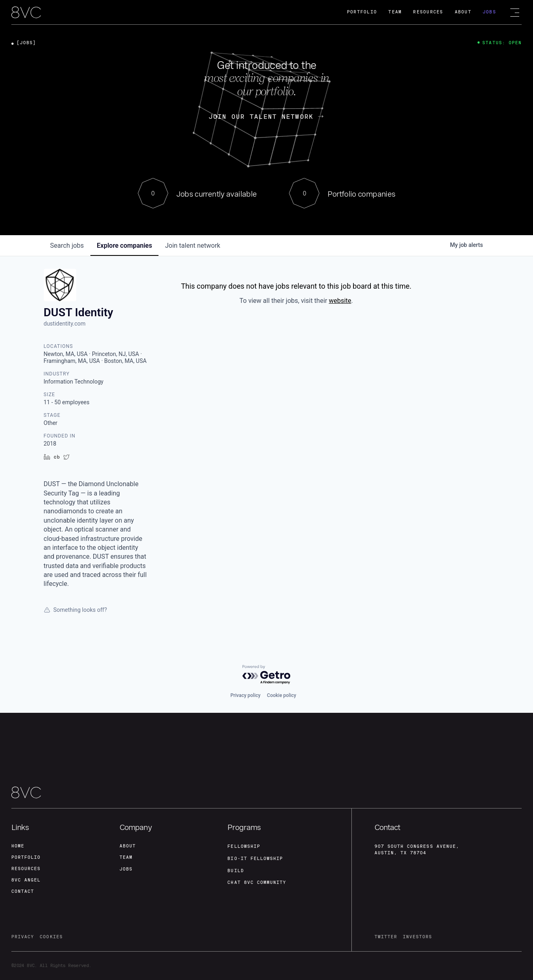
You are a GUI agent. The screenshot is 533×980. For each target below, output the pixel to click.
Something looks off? (75, 610)
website (340, 301)
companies (124, 246)
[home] (26, 13)
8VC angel (26, 880)
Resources (428, 12)
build (235, 871)
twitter (386, 937)
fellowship (244, 846)
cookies (51, 937)
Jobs (489, 12)
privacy (23, 937)
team (126, 857)
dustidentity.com (65, 324)
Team (395, 12)
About (463, 12)
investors (417, 937)
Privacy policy (245, 695)
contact (23, 891)
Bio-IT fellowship (255, 859)
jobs (67, 246)
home (18, 846)
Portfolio (362, 12)
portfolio (26, 857)
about (128, 846)
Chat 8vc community (257, 882)
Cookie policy (282, 695)
